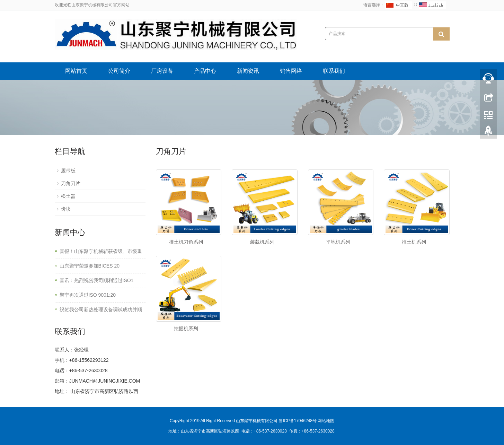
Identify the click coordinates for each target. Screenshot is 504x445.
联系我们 (334, 71)
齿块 (66, 209)
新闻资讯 (248, 71)
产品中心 (205, 71)
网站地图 (326, 421)
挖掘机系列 (186, 329)
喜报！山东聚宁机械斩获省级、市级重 (101, 251)
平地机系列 (338, 242)
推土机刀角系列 (186, 242)
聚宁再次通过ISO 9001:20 (88, 295)
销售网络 (291, 71)
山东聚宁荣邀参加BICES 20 (90, 266)
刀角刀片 (71, 183)
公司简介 (119, 71)
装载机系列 (262, 242)
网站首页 (76, 71)
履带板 (68, 171)
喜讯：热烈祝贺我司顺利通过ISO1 (97, 280)
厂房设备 (162, 71)
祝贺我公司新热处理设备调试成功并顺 (101, 309)
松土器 (68, 196)
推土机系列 (414, 242)
